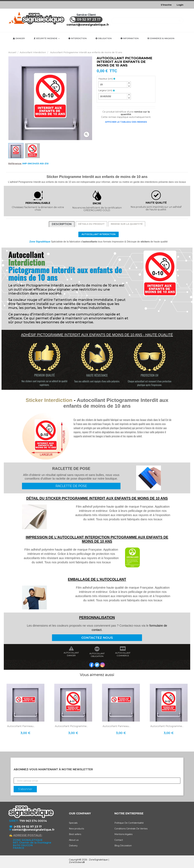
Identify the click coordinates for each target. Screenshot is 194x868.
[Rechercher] (147, 19)
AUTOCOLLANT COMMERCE (123, 654)
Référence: (15, 164)
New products (76, 829)
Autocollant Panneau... (21, 726)
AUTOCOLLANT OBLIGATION (97, 655)
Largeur (105, 90)
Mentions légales (123, 834)
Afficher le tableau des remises (126, 122)
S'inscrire (166, 5)
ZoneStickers (76, 862)
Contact (119, 840)
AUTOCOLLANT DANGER (71, 654)
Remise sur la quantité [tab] (127, 224)
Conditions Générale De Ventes (131, 829)
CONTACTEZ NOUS (97, 638)
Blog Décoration (123, 846)
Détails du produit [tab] (91, 224)
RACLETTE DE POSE (71, 486)
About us (74, 840)
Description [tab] (62, 224)
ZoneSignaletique (98, 860)
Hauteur (105, 79)
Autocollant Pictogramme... (71, 726)
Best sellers (75, 834)
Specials (73, 823)
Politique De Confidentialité (129, 823)
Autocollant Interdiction (99, 234)
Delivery (73, 846)
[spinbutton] (115, 84)
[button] (129, 83)
